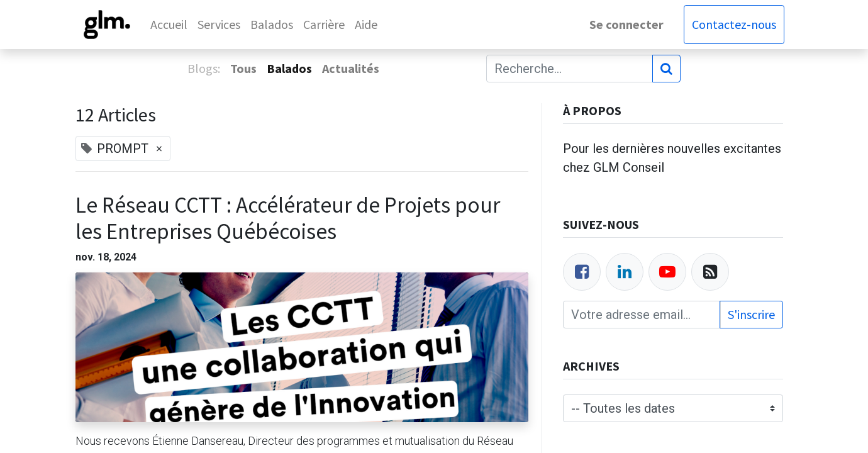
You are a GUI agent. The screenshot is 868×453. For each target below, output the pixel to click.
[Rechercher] (666, 69)
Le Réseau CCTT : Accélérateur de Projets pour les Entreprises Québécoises (288, 218)
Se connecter (625, 24)
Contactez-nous (733, 24)
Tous (243, 68)
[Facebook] (582, 272)
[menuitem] (171, 25)
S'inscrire (751, 314)
